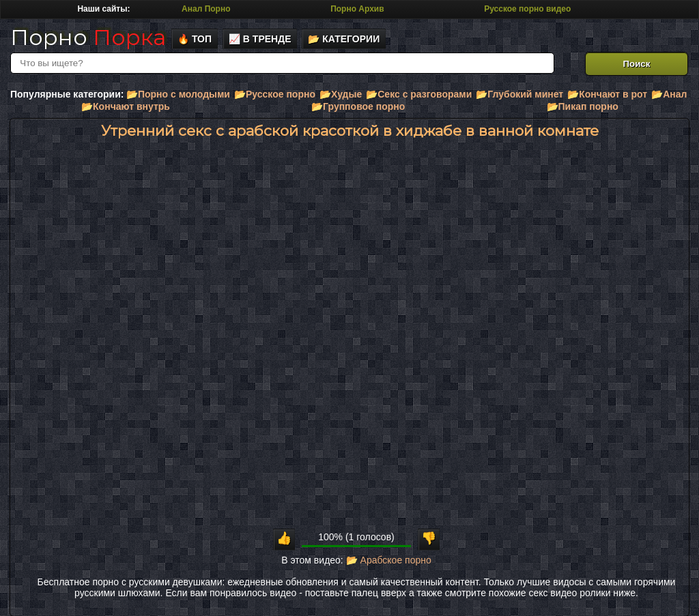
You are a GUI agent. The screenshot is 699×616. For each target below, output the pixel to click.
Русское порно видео (527, 9)
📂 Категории (344, 39)
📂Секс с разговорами (419, 94)
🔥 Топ (195, 39)
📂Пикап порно (583, 106)
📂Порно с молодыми (178, 94)
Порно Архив (357, 9)
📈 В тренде (260, 39)
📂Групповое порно (358, 106)
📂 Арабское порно (389, 560)
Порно (88, 37)
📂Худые (341, 94)
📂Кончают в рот (607, 94)
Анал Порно (206, 9)
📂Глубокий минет (519, 94)
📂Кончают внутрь (126, 106)
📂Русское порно (275, 94)
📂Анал (669, 94)
